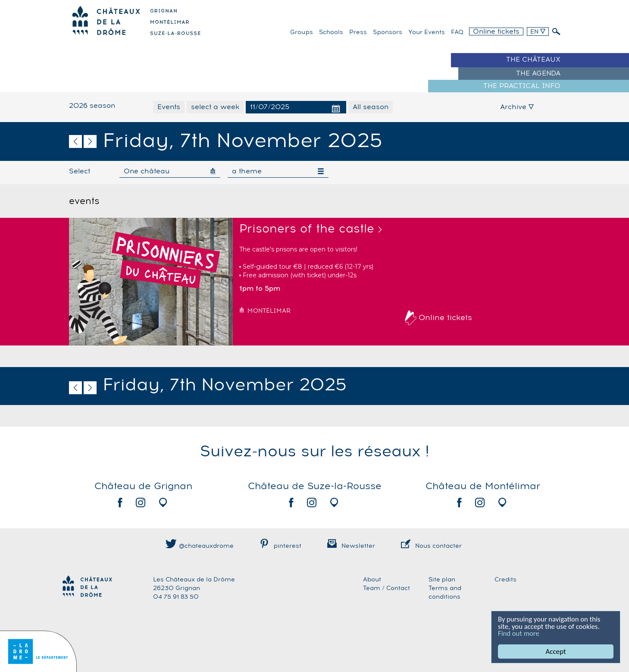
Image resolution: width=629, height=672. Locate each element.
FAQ (457, 32)
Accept (556, 652)
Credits (505, 580)
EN (538, 32)
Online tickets (496, 31)
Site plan (442, 580)
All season (371, 107)
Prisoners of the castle (307, 229)
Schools (331, 32)
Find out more (519, 633)
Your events (427, 32)
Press (358, 32)
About (372, 580)
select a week (215, 107)
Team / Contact (386, 588)
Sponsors (388, 32)
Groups (302, 32)
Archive (517, 107)
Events (169, 107)
